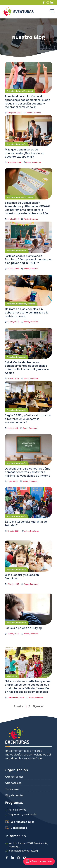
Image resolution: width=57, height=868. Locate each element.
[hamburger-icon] (52, 12)
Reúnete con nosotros (39, 861)
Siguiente (38, 706)
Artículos (11, 91)
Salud (30, 91)
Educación (21, 91)
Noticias (31, 304)
